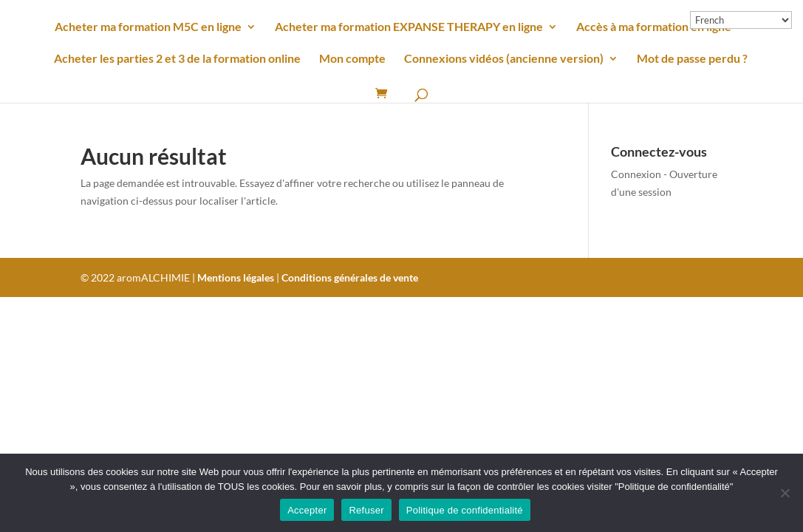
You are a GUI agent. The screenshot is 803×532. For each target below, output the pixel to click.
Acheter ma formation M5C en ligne (148, 27)
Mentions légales (236, 277)
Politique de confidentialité (465, 510)
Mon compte (352, 59)
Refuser (366, 510)
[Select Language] (741, 20)
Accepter (307, 510)
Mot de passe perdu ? (692, 59)
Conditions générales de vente (350, 277)
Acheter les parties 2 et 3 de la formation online (177, 59)
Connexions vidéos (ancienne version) (504, 59)
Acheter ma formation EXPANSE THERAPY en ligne (409, 27)
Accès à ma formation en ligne (654, 27)
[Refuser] (785, 493)
